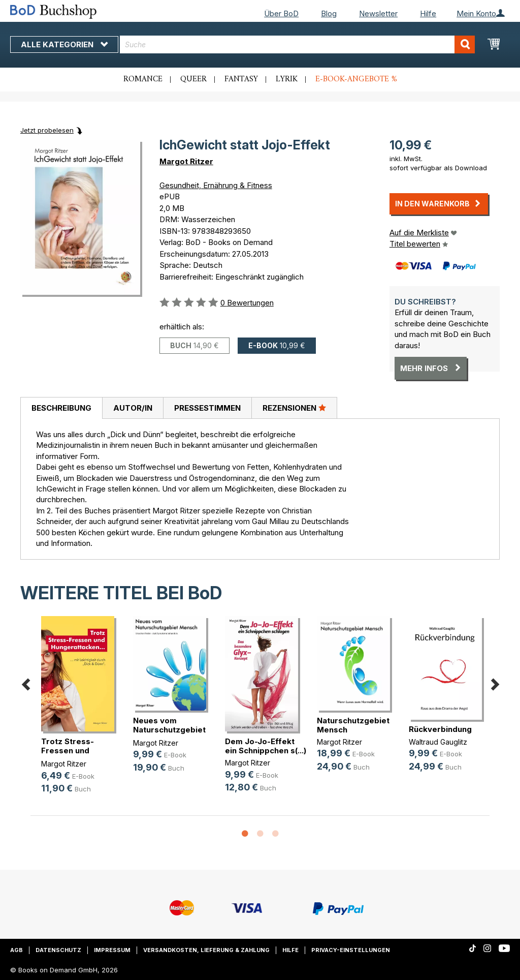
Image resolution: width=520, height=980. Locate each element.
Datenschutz (58, 950)
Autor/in (133, 408)
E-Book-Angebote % (356, 79)
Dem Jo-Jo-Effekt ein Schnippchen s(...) (266, 746)
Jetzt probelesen (47, 130)
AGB (17, 950)
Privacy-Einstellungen (351, 950)
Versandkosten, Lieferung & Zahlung (206, 950)
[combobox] (297, 44)
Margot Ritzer (186, 161)
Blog (329, 13)
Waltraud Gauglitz (438, 742)
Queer (193, 79)
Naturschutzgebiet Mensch (353, 725)
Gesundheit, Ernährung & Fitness (216, 185)
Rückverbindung (440, 729)
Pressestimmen (207, 408)
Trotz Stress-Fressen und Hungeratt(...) (68, 751)
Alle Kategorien (64, 44)
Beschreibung (61, 408)
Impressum (112, 950)
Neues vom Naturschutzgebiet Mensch (169, 730)
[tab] (61, 408)
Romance (143, 79)
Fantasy (241, 79)
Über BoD (281, 13)
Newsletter (378, 13)
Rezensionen (294, 408)
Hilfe (428, 13)
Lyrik (287, 79)
